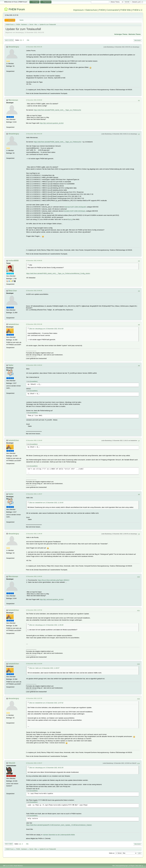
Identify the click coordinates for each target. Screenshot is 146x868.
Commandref (113, 10)
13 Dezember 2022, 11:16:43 (34, 440)
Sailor (11, 365)
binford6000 (13, 261)
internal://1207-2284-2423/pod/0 (75, 207)
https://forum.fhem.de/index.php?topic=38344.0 (54, 580)
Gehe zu (111, 853)
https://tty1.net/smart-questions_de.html (52, 123)
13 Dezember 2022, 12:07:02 (34, 610)
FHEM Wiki (126, 10)
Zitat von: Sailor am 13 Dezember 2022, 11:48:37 (44, 668)
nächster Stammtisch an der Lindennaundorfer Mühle (59, 835)
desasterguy (14, 47)
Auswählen (34, 381)
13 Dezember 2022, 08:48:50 (34, 100)
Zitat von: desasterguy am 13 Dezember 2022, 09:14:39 (46, 329)
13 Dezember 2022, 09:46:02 (34, 261)
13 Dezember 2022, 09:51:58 (34, 324)
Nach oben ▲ (139, 866)
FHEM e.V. (138, 10)
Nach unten (9, 40)
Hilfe (114, 866)
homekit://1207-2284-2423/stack (75, 211)
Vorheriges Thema (121, 34)
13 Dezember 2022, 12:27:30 (34, 698)
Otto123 (12, 763)
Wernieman (13, 100)
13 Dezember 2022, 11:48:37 (34, 494)
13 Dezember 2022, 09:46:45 (34, 291)
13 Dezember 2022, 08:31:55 (34, 47)
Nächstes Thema (135, 34)
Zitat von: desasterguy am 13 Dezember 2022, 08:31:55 (46, 768)
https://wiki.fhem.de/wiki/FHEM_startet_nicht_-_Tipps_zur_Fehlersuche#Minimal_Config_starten (58, 273)
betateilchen (14, 324)
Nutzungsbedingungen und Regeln (125, 866)
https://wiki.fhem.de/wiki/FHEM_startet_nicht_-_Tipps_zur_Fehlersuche (57, 110)
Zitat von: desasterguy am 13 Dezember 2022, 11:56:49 (46, 625)
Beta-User (13, 291)
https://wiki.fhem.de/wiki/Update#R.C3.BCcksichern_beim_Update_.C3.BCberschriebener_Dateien (59, 825)
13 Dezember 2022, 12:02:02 (34, 576)
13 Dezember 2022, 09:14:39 (34, 134)
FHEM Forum (17, 9)
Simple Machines (18, 866)
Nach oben (9, 844)
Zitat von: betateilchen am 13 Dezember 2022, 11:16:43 (46, 503)
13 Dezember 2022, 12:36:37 (34, 763)
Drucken (138, 40)
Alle (28, 40)
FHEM (102, 10)
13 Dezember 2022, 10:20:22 (34, 365)
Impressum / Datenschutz (85, 10)
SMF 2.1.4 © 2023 (8, 866)
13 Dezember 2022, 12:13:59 (34, 664)
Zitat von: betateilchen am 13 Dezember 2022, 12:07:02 (46, 703)
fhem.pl (70, 219)
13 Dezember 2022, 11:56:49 (34, 534)
